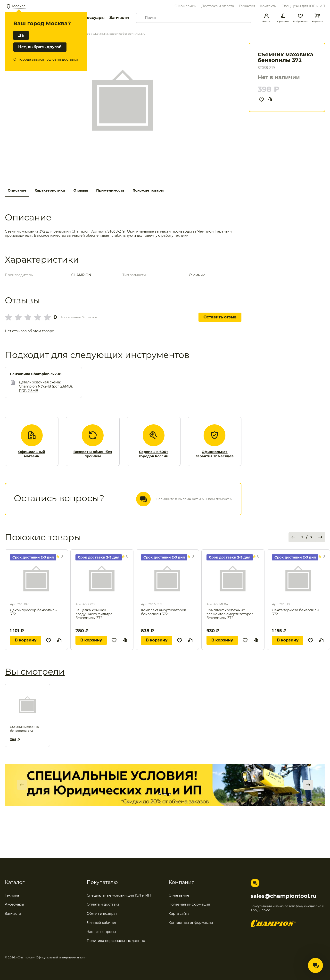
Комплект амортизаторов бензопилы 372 (164, 612)
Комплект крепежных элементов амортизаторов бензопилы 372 (230, 614)
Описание (17, 190)
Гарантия (247, 6)
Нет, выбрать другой (40, 47)
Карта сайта (179, 914)
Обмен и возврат (102, 914)
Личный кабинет (102, 923)
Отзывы (81, 190)
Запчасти (119, 18)
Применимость (110, 190)
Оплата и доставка (103, 904)
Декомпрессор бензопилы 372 (34, 612)
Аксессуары (92, 18)
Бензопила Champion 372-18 (36, 374)
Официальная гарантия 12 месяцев (214, 454)
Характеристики (50, 190)
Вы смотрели (35, 672)
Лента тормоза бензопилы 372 (296, 612)
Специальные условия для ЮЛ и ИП (119, 895)
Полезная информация (189, 904)
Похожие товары (148, 190)
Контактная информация (191, 923)
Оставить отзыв (220, 317)
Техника (12, 895)
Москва (19, 6)
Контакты (268, 6)
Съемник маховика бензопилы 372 (24, 729)
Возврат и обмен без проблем (93, 454)
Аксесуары (14, 904)
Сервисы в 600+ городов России (154, 454)
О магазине (179, 895)
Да (21, 35)
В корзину (26, 640)
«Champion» (26, 957)
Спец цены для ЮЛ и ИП (303, 6)
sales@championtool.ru (284, 896)
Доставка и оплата (218, 6)
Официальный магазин (32, 454)
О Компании (186, 6)
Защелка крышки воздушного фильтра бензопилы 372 (94, 614)
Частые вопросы (101, 932)
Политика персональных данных (116, 941)
